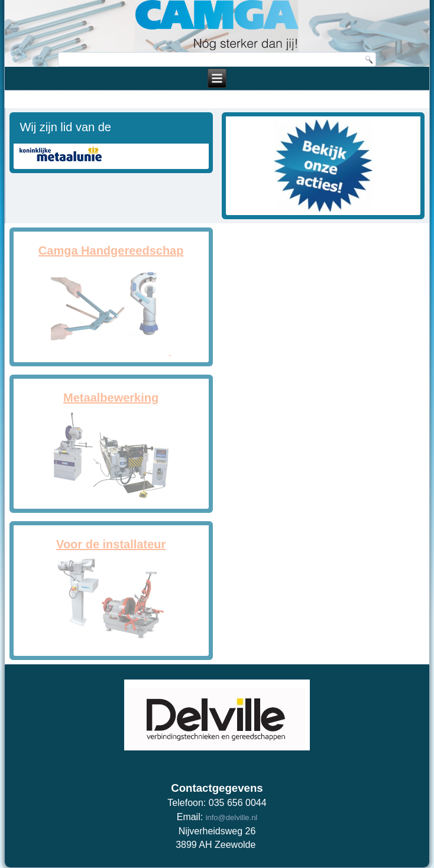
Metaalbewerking (111, 398)
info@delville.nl (232, 817)
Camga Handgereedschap (111, 251)
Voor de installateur (111, 544)
